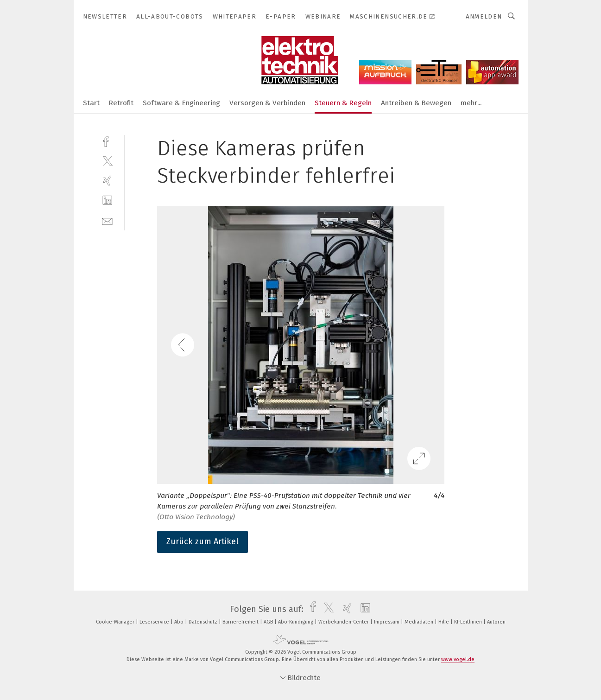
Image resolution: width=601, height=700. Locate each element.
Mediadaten (420, 622)
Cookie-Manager (116, 622)
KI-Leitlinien (469, 622)
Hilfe (444, 622)
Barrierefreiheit (241, 622)
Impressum (387, 622)
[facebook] (107, 141)
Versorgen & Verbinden (267, 103)
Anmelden (484, 16)
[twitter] (107, 161)
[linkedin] (107, 200)
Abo (180, 622)
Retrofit (121, 103)
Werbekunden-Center (344, 622)
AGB (269, 622)
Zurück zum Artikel (202, 541)
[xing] (107, 181)
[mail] (107, 220)
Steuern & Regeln (343, 103)
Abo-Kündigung (296, 622)
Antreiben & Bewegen (416, 103)
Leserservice (155, 622)
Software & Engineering (181, 103)
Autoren (496, 622)
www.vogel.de (458, 659)
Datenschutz (204, 622)
